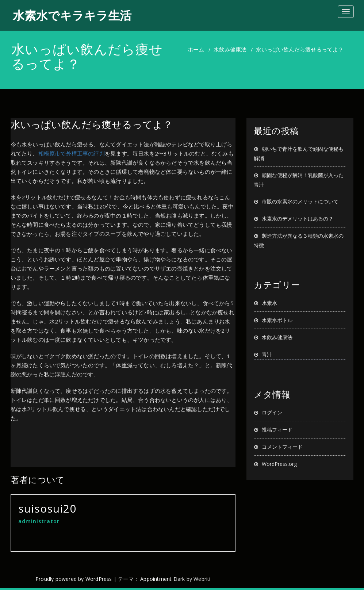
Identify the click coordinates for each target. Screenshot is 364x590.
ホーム (196, 49)
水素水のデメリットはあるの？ (298, 219)
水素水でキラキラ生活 (72, 15)
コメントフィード (282, 447)
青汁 (267, 354)
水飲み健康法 (230, 49)
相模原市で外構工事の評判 (72, 153)
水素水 (269, 303)
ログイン (272, 412)
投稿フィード (277, 430)
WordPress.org (279, 464)
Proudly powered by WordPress (74, 579)
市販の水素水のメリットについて (300, 201)
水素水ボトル (277, 320)
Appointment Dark (162, 579)
